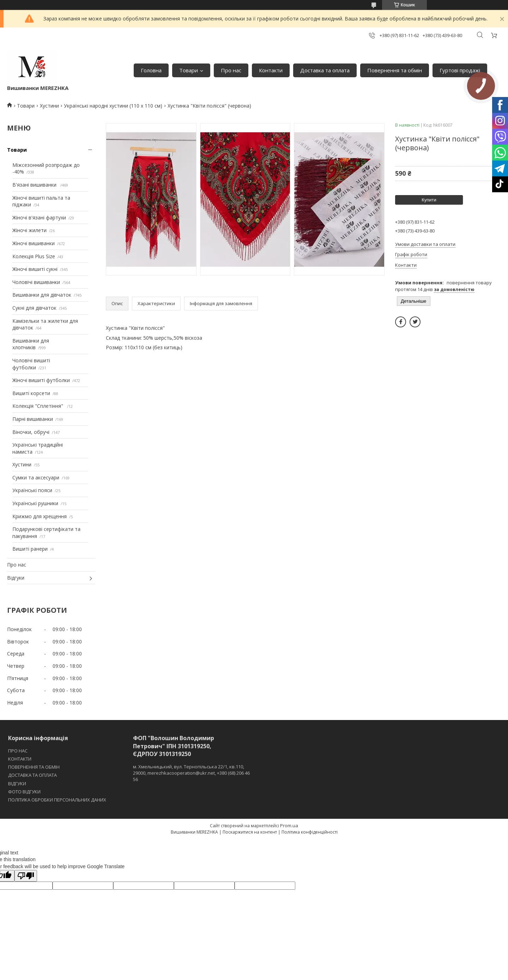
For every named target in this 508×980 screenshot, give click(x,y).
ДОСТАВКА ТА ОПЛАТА (32, 775)
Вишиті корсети (31, 393)
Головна (151, 70)
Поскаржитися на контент (250, 832)
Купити (429, 200)
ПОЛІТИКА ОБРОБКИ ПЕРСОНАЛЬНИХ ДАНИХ (57, 800)
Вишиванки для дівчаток (42, 295)
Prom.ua (289, 825)
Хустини (49, 106)
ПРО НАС (18, 751)
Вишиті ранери (30, 549)
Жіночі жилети (29, 230)
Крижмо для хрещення (40, 516)
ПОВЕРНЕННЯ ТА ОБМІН (34, 767)
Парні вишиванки (33, 419)
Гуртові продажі (460, 70)
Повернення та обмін (395, 70)
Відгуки (16, 578)
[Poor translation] (26, 876)
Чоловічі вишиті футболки (31, 364)
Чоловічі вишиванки (36, 282)
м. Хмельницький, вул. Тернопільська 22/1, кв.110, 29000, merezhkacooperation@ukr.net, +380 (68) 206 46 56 (191, 773)
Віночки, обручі (31, 432)
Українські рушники (35, 503)
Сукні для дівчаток (34, 308)
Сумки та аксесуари (36, 477)
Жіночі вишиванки (34, 243)
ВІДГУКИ (17, 784)
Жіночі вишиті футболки (41, 380)
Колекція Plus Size (34, 256)
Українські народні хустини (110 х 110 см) (113, 106)
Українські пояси (32, 490)
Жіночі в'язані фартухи (39, 217)
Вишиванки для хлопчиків (31, 344)
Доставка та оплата (325, 70)
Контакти (271, 70)
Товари (189, 70)
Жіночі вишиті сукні (35, 269)
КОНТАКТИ (20, 759)
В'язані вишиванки (35, 185)
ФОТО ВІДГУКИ (24, 792)
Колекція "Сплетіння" (38, 406)
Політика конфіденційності (310, 832)
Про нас (231, 70)
